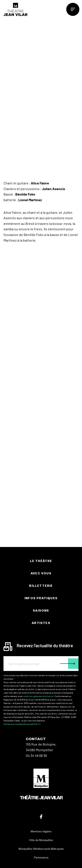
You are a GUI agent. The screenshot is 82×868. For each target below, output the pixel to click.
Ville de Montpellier (41, 840)
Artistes (41, 623)
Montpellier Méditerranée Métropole (41, 849)
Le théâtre (41, 561)
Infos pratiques (41, 598)
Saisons (41, 611)
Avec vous (41, 573)
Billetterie (41, 586)
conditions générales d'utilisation (38, 696)
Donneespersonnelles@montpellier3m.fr (22, 724)
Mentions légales (41, 831)
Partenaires (41, 857)
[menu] (73, 9)
